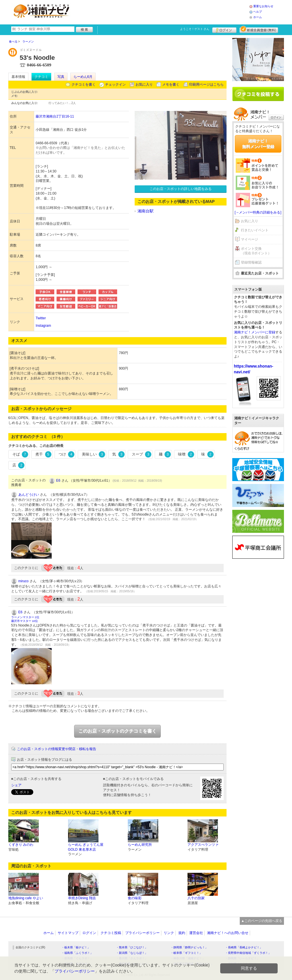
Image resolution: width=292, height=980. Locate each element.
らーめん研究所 (140, 845)
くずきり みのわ (21, 845)
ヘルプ (258, 12)
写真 (61, 77)
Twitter (41, 318)
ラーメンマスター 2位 (25, 617)
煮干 (43, 454)
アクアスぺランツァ (203, 845)
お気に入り (144, 84)
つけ (67, 454)
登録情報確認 (251, 262)
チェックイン (115, 84)
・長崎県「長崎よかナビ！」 (244, 947)
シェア (16, 785)
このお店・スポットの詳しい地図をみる (181, 189)
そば (20, 454)
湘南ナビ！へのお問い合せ (228, 933)
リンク (169, 933)
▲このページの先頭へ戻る (262, 921)
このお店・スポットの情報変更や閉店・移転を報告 (57, 749)
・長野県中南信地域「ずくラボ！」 (248, 953)
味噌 (186, 454)
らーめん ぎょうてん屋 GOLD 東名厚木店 (86, 847)
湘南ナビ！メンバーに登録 (255, 332)
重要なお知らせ (263, 6)
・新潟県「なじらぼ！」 (132, 953)
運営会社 (196, 933)
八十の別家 (196, 898)
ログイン (224, 29)
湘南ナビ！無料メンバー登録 (258, 144)
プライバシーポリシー (142, 933)
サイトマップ (68, 933)
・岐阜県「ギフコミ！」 (186, 953)
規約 (182, 933)
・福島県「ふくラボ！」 (77, 953)
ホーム (258, 17)
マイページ (250, 239)
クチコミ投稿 (111, 933)
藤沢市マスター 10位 (25, 621)
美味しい (94, 454)
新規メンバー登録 (259, 29)
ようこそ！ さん (195, 29)
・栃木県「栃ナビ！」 (76, 947)
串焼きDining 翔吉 (82, 898)
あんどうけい (29, 495)
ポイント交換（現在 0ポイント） (256, 251)
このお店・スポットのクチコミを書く (117, 731)
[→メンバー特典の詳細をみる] (258, 212)
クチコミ (41, 77)
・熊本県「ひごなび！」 (132, 947)
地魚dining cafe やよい (26, 898)
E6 (58, 481)
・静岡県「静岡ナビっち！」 (189, 947)
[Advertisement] (162, 11)
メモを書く (171, 84)
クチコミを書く (84, 84)
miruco (24, 581)
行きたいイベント (255, 230)
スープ (142, 454)
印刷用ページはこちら (206, 84)
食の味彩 (135, 898)
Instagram (43, 326)
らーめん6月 (83, 77)
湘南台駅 (146, 211)
